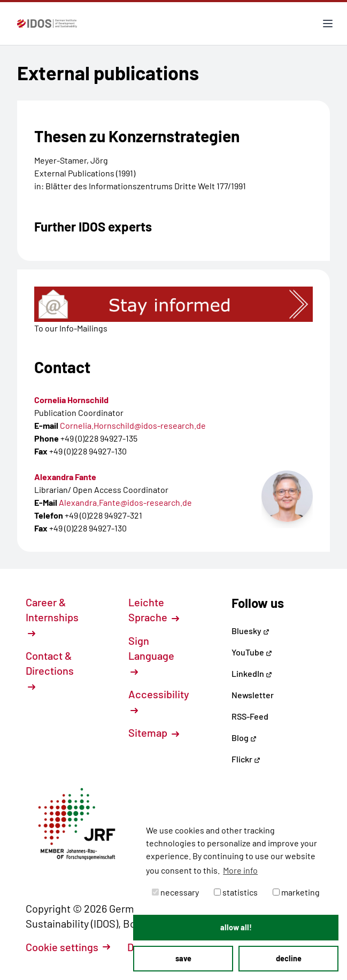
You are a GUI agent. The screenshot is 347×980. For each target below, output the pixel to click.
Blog (244, 738)
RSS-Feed (250, 716)
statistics (236, 892)
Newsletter (253, 695)
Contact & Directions (50, 670)
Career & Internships (52, 616)
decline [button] (289, 958)
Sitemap (154, 732)
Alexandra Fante (65, 477)
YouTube (252, 652)
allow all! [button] (236, 927)
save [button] (183, 958)
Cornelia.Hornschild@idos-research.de (133, 425)
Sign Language (151, 655)
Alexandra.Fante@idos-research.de (125, 502)
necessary (175, 892)
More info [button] (240, 870)
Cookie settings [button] (68, 947)
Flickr (246, 759)
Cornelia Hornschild (71, 400)
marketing (296, 892)
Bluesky (250, 631)
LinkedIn (252, 673)
